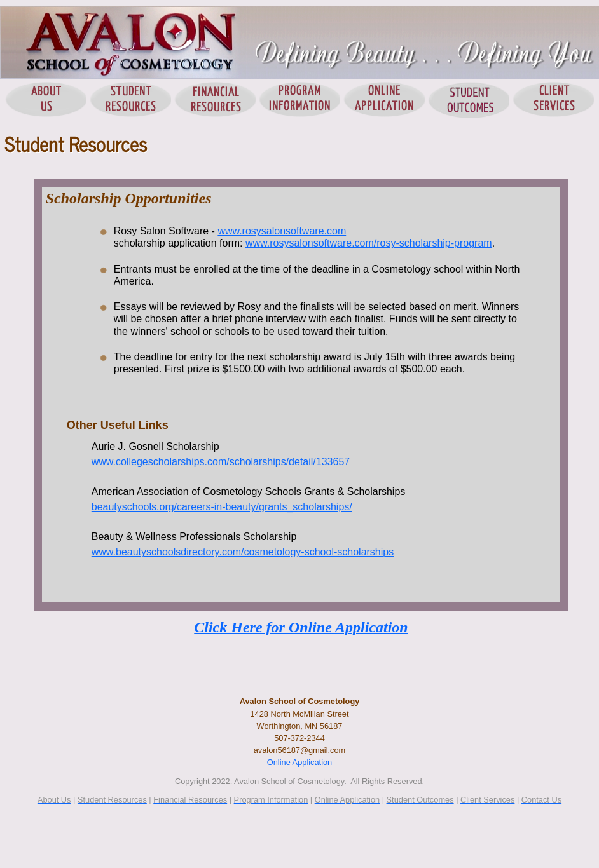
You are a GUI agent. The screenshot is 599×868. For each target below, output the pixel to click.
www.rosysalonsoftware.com (282, 231)
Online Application (299, 762)
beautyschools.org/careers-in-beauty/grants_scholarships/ (222, 507)
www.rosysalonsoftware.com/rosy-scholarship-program (369, 243)
